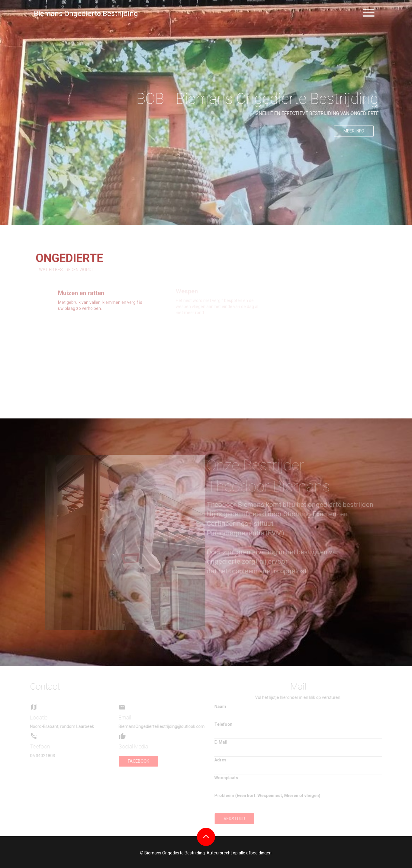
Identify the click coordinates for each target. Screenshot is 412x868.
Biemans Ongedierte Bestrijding (86, 14)
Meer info (354, 133)
